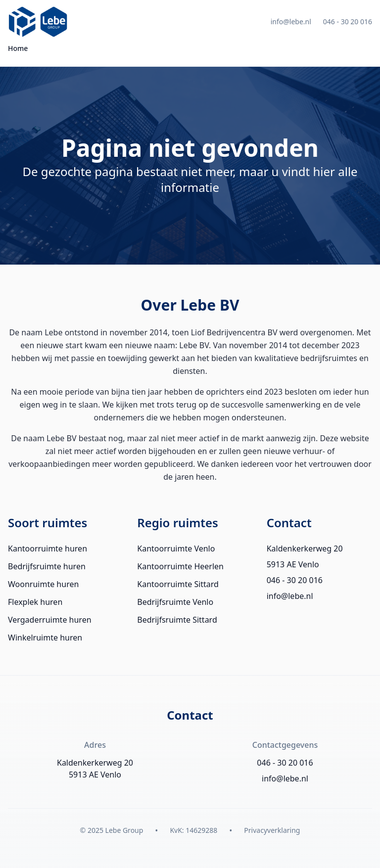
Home (18, 48)
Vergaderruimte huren (50, 620)
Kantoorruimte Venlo (176, 548)
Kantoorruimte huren (47, 548)
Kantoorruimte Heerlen (180, 566)
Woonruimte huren (43, 584)
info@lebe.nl (291, 22)
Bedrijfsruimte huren (47, 566)
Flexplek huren (35, 602)
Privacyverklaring (272, 830)
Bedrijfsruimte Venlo (175, 602)
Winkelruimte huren (45, 638)
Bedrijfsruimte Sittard (177, 620)
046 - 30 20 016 (348, 22)
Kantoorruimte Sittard (178, 584)
